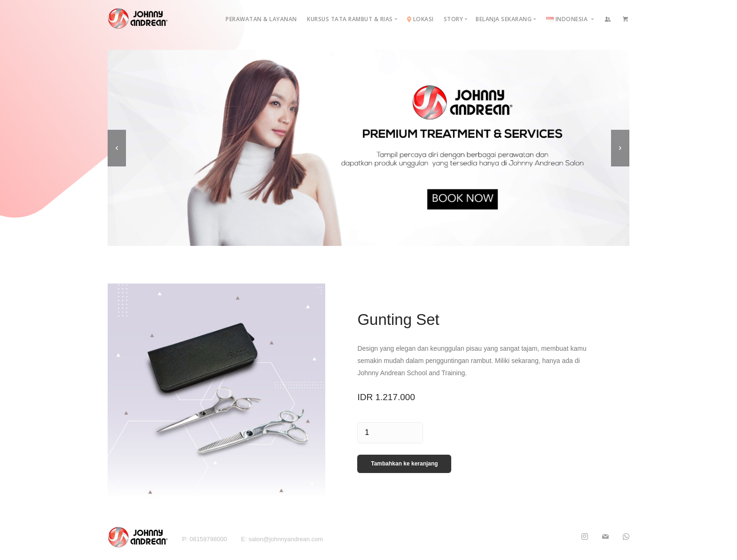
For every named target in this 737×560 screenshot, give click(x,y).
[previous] (117, 148)
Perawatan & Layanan (261, 19)
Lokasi (420, 19)
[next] (620, 148)
